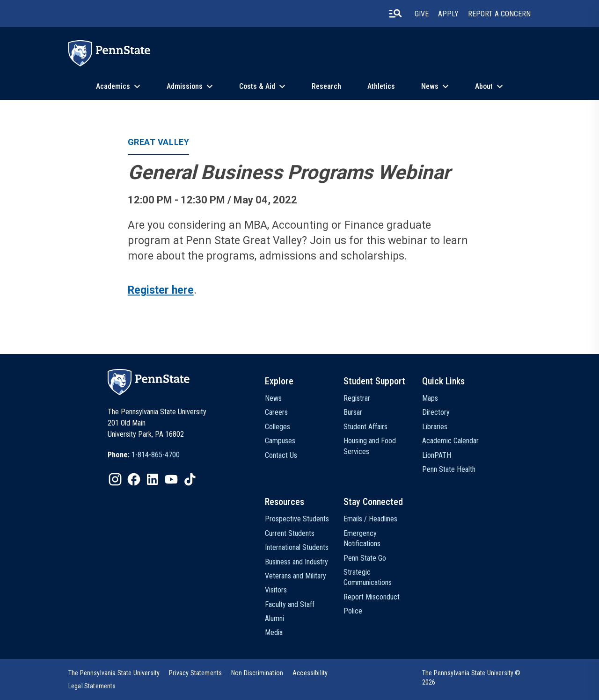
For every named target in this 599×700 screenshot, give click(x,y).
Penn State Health (449, 469)
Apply (448, 14)
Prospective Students (297, 519)
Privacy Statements (195, 673)
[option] (144, 455)
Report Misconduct (372, 597)
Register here (161, 290)
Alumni (274, 618)
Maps (430, 398)
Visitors (276, 590)
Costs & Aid (257, 86)
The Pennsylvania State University (114, 673)
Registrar (357, 398)
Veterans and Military (296, 576)
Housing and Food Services (370, 446)
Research (326, 86)
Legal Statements (92, 686)
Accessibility (310, 673)
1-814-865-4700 (156, 455)
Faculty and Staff (290, 604)
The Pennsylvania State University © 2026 (471, 678)
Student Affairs (365, 427)
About (484, 86)
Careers (276, 412)
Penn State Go (365, 558)
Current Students (290, 533)
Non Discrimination (257, 673)
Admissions (185, 86)
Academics (113, 86)
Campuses (280, 441)
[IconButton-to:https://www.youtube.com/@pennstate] (171, 479)
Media (274, 632)
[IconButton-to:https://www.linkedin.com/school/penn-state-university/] (153, 479)
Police (353, 611)
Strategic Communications (368, 577)
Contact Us (281, 455)
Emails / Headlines (370, 519)
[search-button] (395, 14)
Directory (436, 412)
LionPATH (437, 455)
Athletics (381, 86)
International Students (297, 547)
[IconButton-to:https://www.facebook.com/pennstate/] (134, 479)
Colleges (278, 427)
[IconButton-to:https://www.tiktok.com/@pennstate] (190, 479)
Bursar (353, 412)
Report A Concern (499, 14)
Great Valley (158, 142)
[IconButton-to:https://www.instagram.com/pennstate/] (115, 479)
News (430, 86)
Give (422, 14)
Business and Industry (296, 562)
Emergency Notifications (362, 538)
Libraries (435, 427)
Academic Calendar (450, 441)
